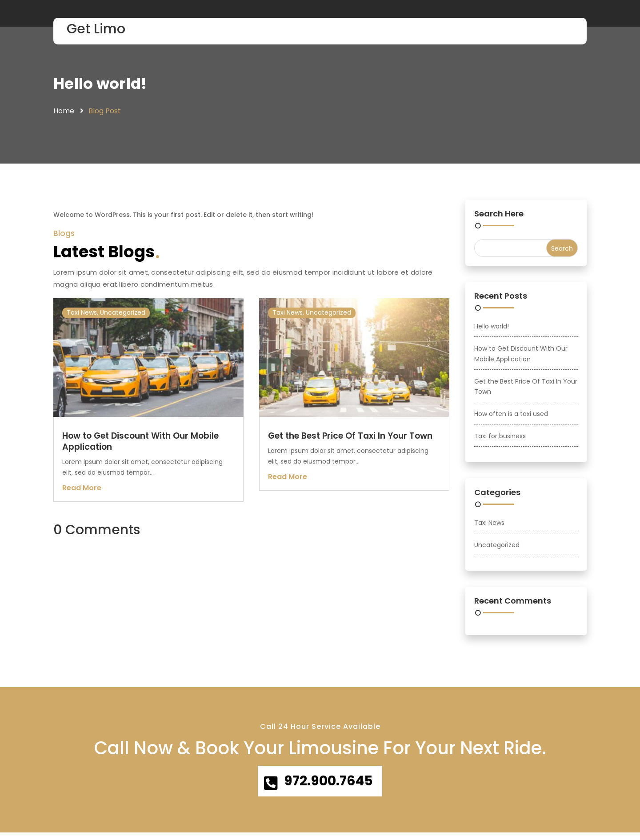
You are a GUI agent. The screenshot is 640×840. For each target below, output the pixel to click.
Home (64, 113)
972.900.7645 (330, 786)
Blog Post (105, 113)
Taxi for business (500, 438)
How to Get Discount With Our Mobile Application (140, 444)
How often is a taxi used (511, 416)
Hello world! (103, 85)
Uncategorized (123, 315)
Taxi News (82, 315)
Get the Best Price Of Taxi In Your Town (350, 438)
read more (82, 490)
